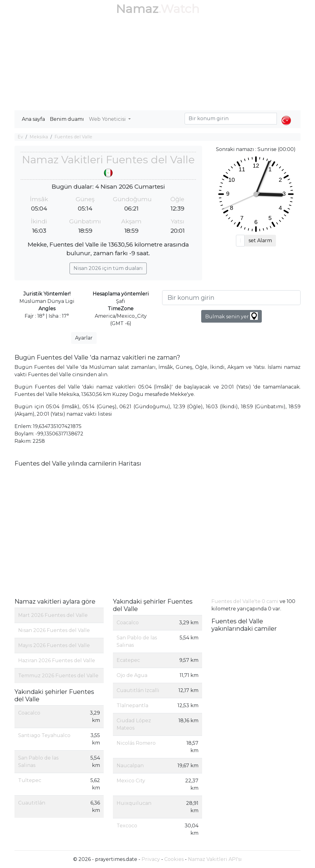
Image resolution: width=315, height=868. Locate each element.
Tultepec (30, 780)
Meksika (39, 137)
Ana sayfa (33, 119)
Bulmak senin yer (231, 316)
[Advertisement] (157, 64)
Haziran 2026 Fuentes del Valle (57, 660)
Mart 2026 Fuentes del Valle (53, 615)
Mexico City (131, 781)
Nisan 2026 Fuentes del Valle (54, 630)
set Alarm (260, 240)
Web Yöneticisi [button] (108, 119)
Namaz (137, 9)
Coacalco (29, 713)
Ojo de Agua (132, 675)
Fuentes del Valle (73, 137)
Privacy (151, 859)
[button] (286, 115)
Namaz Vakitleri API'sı (215, 859)
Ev (20, 137)
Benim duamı (67, 119)
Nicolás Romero (136, 743)
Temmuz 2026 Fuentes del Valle (58, 676)
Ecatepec (128, 660)
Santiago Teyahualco (44, 735)
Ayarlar (84, 338)
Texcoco (127, 826)
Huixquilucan (134, 803)
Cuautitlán (32, 803)
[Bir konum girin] (231, 298)
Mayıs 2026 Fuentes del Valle (54, 645)
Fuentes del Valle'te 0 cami (245, 601)
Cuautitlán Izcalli (138, 690)
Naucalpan (130, 766)
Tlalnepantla (132, 705)
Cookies (174, 859)
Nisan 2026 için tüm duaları (108, 268)
